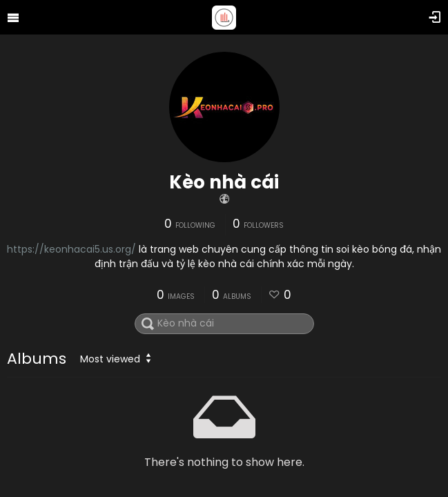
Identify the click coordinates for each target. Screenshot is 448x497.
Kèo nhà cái (224, 182)
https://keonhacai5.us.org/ (71, 249)
